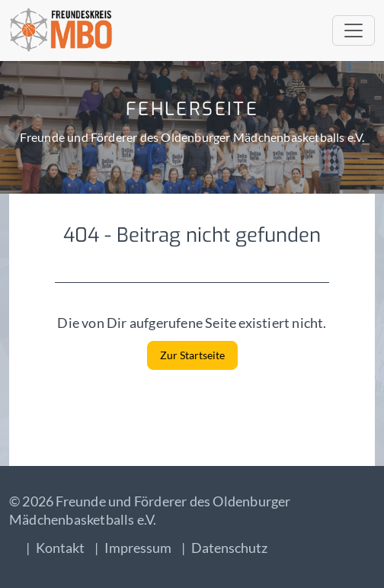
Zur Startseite (192, 355)
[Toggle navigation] (354, 31)
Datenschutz (229, 548)
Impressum (138, 548)
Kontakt (60, 548)
